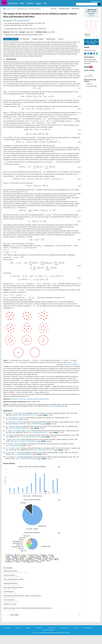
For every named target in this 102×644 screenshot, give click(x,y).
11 (18, 103)
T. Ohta (8, 453)
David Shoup (23, 21)
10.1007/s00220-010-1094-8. (34, 446)
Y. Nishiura (9, 448)
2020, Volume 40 (8, 9)
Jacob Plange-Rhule (9, 601)
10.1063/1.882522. (16, 428)
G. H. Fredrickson (20, 427)
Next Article (76, 9)
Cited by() (87, 63)
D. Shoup (17, 457)
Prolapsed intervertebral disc (11, 592)
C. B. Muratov (18, 440)
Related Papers (51, 39)
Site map (35, 642)
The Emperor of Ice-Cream (11, 613)
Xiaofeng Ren (8, 21)
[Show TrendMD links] (80, 624)
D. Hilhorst (17, 435)
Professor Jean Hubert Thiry (11, 580)
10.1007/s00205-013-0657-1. (42, 441)
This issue (53, 9)
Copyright (28, 637)
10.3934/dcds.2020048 (34, 9)
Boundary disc (15, 408)
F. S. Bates (9, 427)
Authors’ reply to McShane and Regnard (14, 596)
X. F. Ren (8, 457)
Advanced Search (96, 2)
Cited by (61, 39)
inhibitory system (44, 408)
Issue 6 (15, 9)
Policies (18, 637)
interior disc (23, 408)
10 (5, 84)
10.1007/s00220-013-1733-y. (32, 424)
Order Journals (51, 637)
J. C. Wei (17, 461)
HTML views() (90, 60)
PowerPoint (76, 374)
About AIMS (7, 637)
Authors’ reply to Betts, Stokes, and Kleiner (14, 588)
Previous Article (64, 9)
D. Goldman (9, 440)
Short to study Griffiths (9, 609)
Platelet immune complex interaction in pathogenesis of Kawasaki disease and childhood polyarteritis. (28, 617)
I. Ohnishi (18, 448)
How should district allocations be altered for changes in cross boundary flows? (23, 605)
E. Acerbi (8, 422)
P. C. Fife (8, 435)
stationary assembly (33, 408)
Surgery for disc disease (10, 584)
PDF (88, 40)
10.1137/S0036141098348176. (25, 463)
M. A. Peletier (18, 431)
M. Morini (23, 422)
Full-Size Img (67, 374)
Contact (75, 637)
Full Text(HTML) (25, 39)
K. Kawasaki (17, 453)
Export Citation (91, 44)
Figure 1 (57, 309)
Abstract (11, 39)
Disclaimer (39, 637)
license (91, 16)
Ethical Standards (88, 637)
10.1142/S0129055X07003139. (30, 468)
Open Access (64, 637)
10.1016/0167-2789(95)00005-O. (29, 450)
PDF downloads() (91, 62)
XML (95, 40)
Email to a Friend (90, 51)
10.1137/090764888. (37, 433)
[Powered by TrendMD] (11, 624)
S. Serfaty (27, 440)
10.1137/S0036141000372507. (23, 437)
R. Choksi (9, 431)
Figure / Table (38, 39)
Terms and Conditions (48, 639)
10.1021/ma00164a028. (17, 454)
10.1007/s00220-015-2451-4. (47, 459)
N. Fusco (14, 422)
